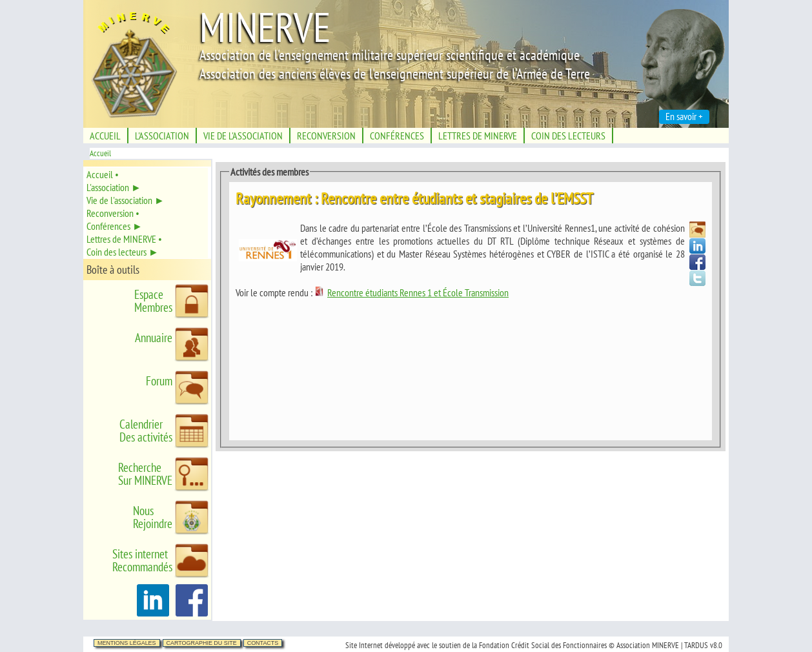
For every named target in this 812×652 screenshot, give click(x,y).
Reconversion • (113, 213)
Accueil (100, 153)
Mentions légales (127, 643)
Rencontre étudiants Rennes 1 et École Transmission (411, 292)
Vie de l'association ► (126, 200)
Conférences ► (115, 226)
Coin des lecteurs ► (123, 252)
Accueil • (103, 174)
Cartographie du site (202, 643)
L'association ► (114, 187)
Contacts (263, 643)
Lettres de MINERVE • (124, 239)
